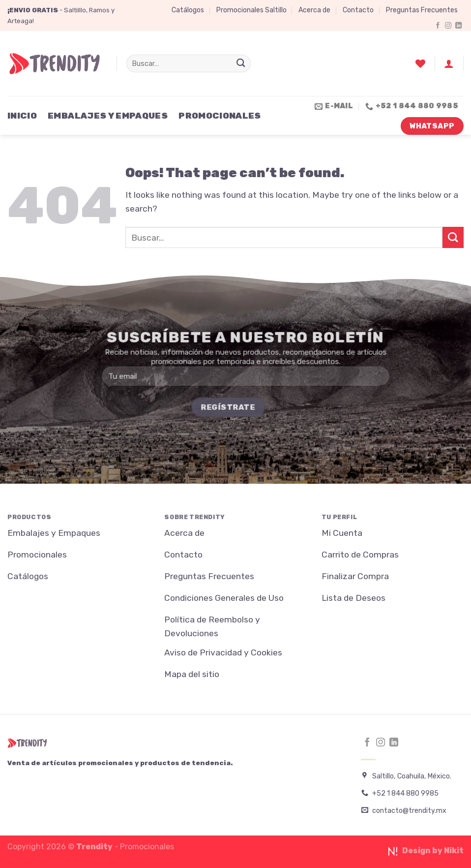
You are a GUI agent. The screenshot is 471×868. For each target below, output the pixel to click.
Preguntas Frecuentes (422, 10)
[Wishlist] (420, 63)
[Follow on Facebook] (438, 26)
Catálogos (188, 10)
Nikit (454, 851)
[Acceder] (449, 63)
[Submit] (241, 64)
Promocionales (220, 116)
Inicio (22, 116)
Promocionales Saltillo (251, 10)
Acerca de (314, 10)
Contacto (358, 10)
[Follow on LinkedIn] (458, 26)
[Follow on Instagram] (448, 26)
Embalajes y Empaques (108, 116)
